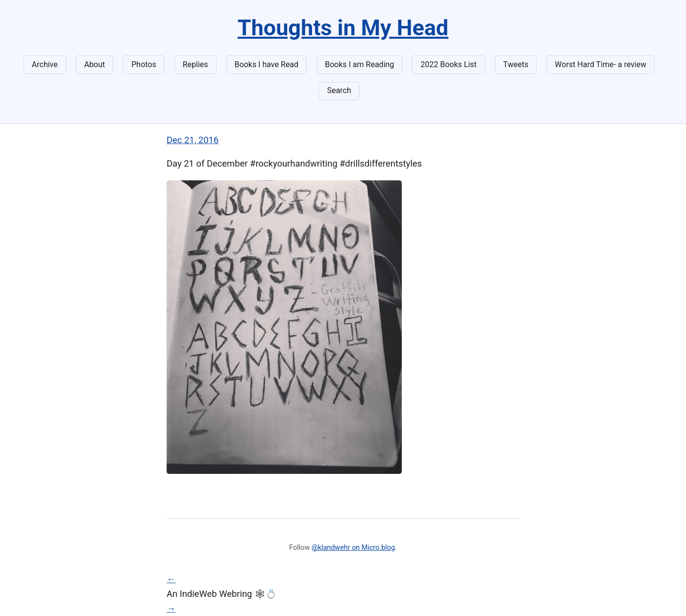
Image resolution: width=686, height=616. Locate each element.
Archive (45, 64)
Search (339, 90)
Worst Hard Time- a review (600, 64)
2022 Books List (449, 64)
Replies (196, 64)
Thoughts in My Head (343, 28)
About (95, 64)
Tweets (516, 64)
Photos (144, 64)
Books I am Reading (359, 64)
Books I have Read (267, 64)
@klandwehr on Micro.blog (353, 548)
